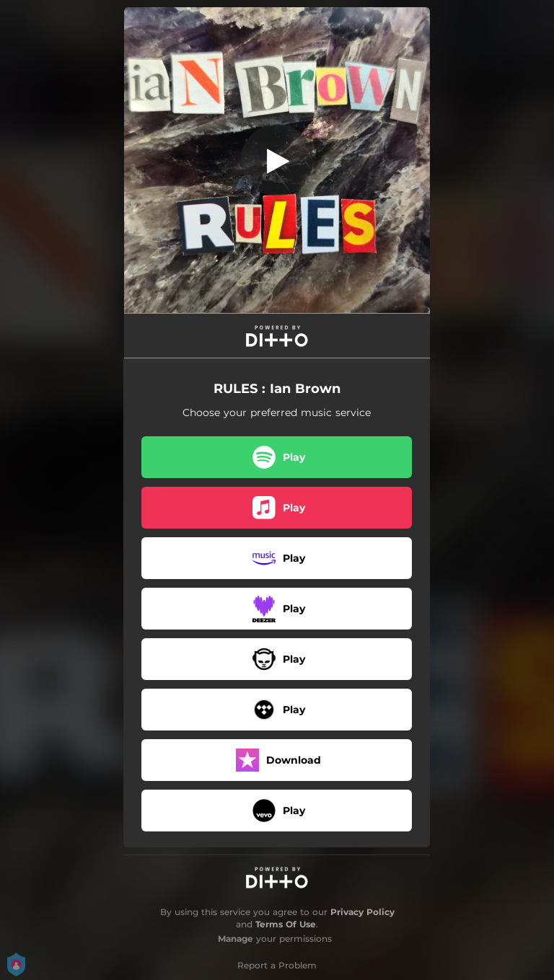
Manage (236, 939)
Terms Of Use (286, 924)
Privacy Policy (362, 912)
